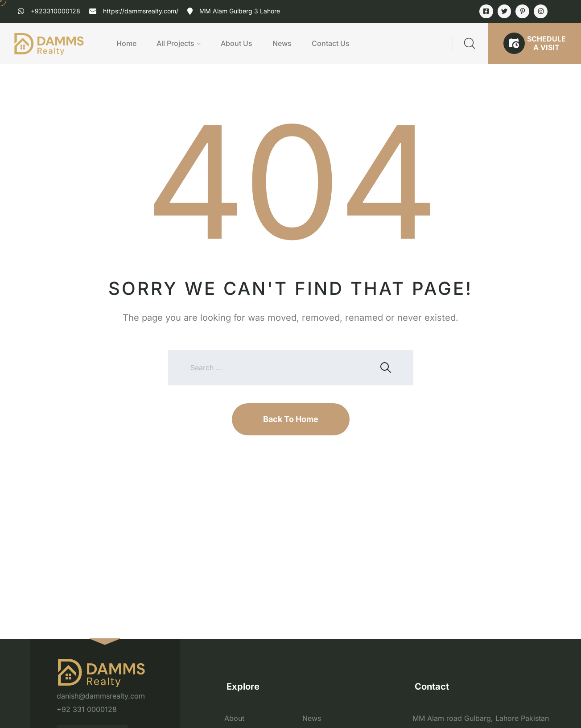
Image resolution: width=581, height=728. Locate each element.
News (282, 43)
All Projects (175, 43)
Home (126, 43)
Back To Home (291, 419)
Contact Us (331, 43)
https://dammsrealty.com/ (141, 11)
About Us (237, 43)
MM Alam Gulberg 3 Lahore (240, 11)
